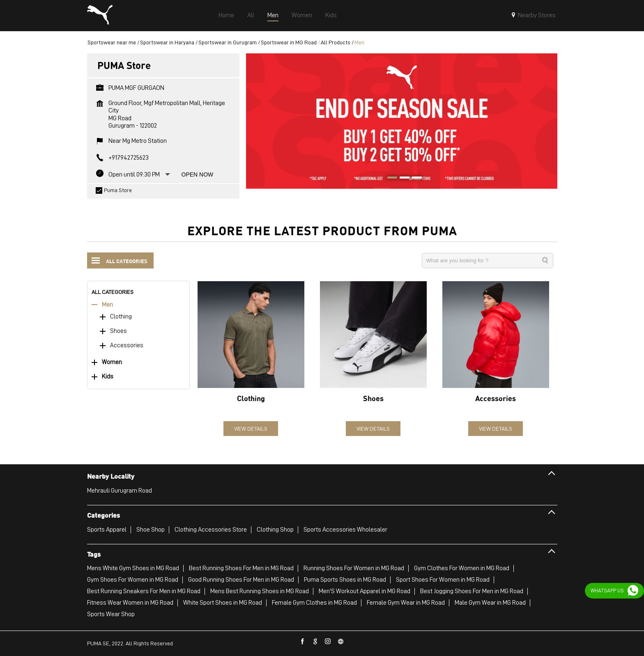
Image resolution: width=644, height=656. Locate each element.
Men (107, 305)
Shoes (118, 331)
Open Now (198, 174)
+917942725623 (129, 158)
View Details (251, 429)
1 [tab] (389, 179)
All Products (336, 42)
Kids (108, 377)
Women (112, 362)
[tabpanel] (402, 121)
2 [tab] (402, 179)
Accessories (127, 345)
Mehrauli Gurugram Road (120, 491)
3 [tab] (414, 179)
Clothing (121, 317)
